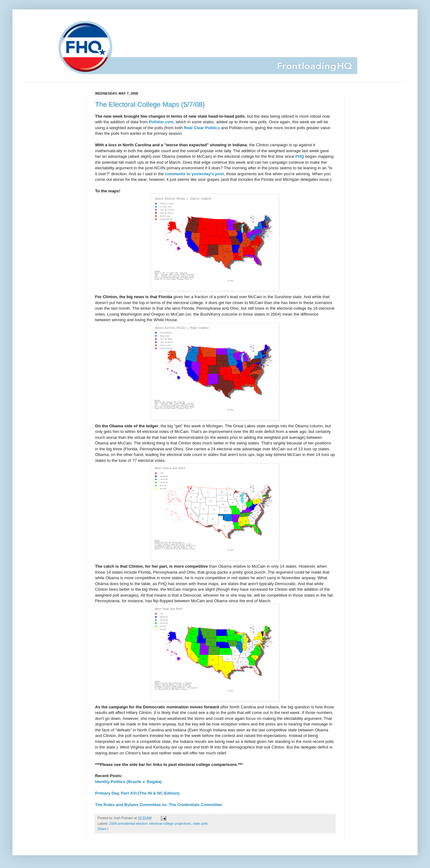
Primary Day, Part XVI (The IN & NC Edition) (137, 793)
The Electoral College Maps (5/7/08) (150, 104)
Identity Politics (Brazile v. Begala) (128, 782)
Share (102, 829)
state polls (201, 823)
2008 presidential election (128, 823)
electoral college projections (170, 823)
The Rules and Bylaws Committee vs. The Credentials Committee (158, 805)
